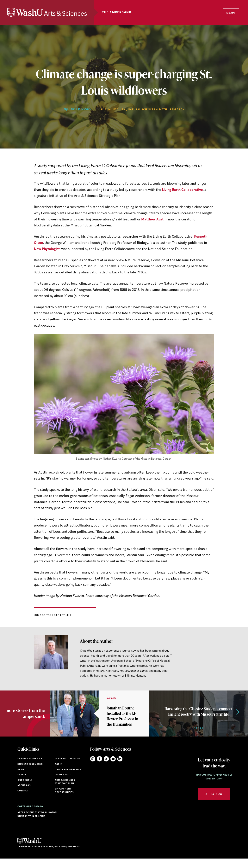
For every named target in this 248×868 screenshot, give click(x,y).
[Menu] (231, 13)
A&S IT (58, 773)
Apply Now (214, 803)
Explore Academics (30, 768)
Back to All (63, 615)
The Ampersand (121, 13)
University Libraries (68, 779)
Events (22, 784)
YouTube (113, 768)
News (21, 779)
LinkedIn (120, 768)
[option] (99, 718)
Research (177, 110)
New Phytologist (47, 249)
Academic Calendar (68, 768)
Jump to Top (43, 615)
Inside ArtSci (63, 784)
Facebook (99, 768)
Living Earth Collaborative (182, 190)
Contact (23, 800)
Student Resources (30, 773)
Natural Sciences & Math (148, 110)
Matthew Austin (154, 220)
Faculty (119, 110)
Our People (25, 789)
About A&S (24, 795)
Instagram (93, 768)
